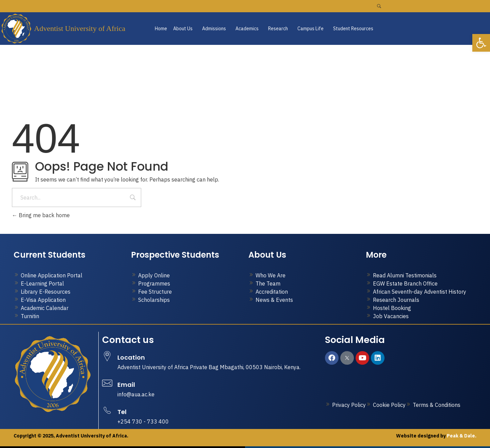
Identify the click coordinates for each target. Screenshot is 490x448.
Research (278, 29)
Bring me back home (41, 215)
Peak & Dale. (461, 436)
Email (126, 385)
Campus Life (311, 29)
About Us (183, 29)
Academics (247, 29)
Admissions (214, 29)
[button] (185, 29)
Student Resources (353, 29)
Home (161, 29)
